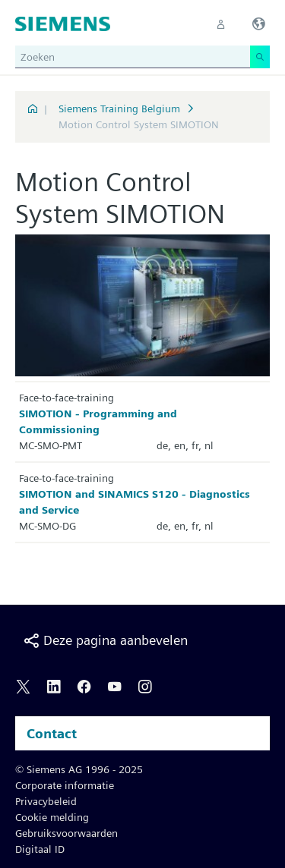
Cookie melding (52, 817)
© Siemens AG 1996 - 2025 (79, 769)
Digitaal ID (40, 849)
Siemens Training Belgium (119, 108)
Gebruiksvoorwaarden (66, 833)
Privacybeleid (46, 801)
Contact (52, 733)
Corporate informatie (65, 785)
